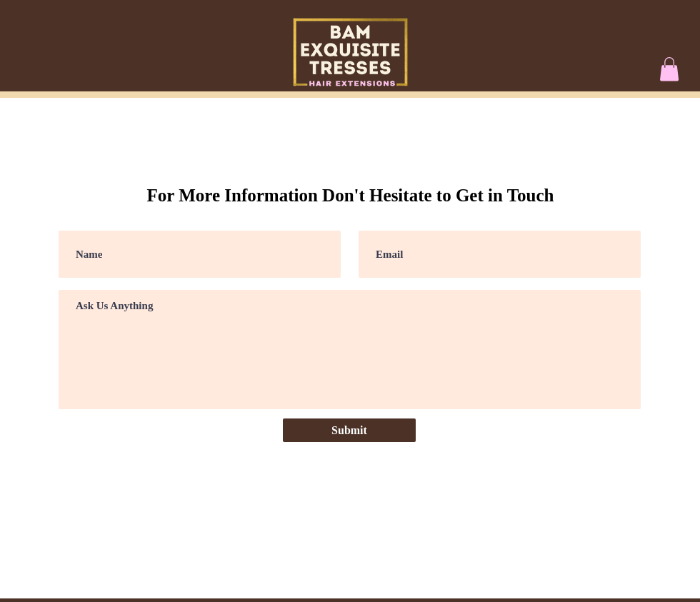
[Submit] (349, 430)
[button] (669, 69)
